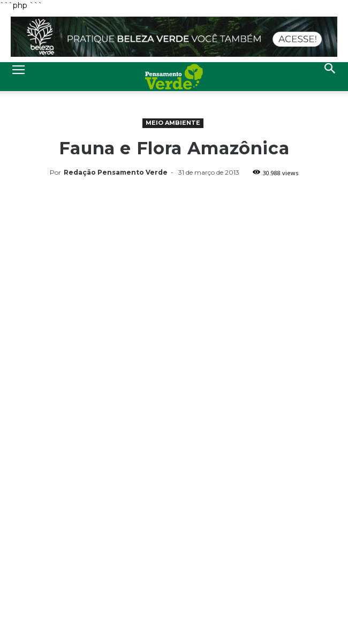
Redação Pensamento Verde (116, 172)
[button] (330, 77)
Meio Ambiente (173, 123)
